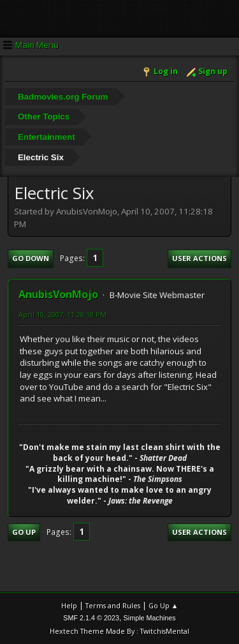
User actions (199, 258)
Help (69, 605)
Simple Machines (150, 618)
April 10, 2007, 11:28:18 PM (62, 314)
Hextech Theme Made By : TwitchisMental (119, 631)
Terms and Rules (113, 605)
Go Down (31, 258)
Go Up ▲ (163, 605)
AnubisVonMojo (58, 294)
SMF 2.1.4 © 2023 (91, 618)
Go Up (24, 532)
